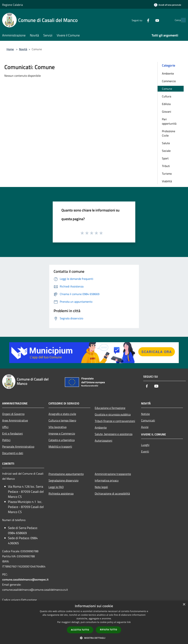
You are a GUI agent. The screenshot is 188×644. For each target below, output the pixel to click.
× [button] (184, 605)
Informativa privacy (107, 480)
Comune (167, 89)
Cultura (167, 96)
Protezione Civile (169, 133)
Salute (166, 143)
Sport (165, 158)
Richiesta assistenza (61, 493)
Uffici (5, 427)
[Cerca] (181, 20)
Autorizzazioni (104, 441)
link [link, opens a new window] (129, 622)
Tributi (166, 166)
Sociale (166, 151)
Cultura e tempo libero (62, 420)
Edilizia (166, 104)
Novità (23, 49)
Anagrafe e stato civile (62, 414)
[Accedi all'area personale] (168, 5)
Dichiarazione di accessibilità (112, 493)
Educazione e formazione (110, 408)
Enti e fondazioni (12, 433)
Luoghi (145, 445)
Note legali (101, 487)
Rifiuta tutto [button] (109, 630)
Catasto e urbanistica (62, 440)
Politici (6, 440)
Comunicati (148, 420)
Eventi (145, 451)
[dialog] (94, 622)
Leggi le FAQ (56, 487)
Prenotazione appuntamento (66, 474)
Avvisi (145, 427)
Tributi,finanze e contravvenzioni (115, 421)
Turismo (167, 174)
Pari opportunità (169, 121)
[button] (94, 638)
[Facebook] (140, 20)
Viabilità (167, 181)
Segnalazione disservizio (63, 480)
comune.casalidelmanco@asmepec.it (25, 579)
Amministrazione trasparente (113, 474)
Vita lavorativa (58, 427)
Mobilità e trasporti (60, 447)
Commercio (169, 81)
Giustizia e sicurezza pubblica (113, 414)
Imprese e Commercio (62, 433)
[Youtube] (149, 20)
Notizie (145, 414)
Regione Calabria (12, 5)
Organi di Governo (13, 414)
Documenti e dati (13, 453)
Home (10, 49)
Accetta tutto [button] (80, 630)
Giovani (167, 112)
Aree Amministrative (15, 420)
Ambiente (168, 73)
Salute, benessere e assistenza (114, 434)
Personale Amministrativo (18, 447)
